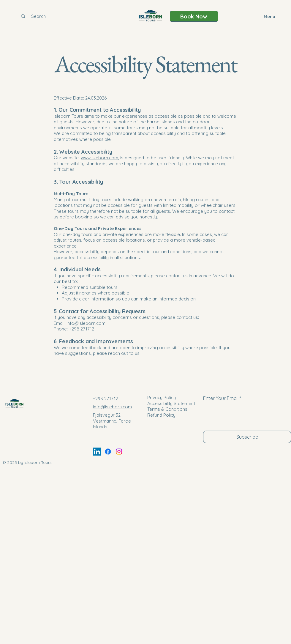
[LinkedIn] (97, 452)
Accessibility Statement (171, 403)
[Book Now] (194, 16)
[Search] (38, 16)
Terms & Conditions (167, 409)
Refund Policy (161, 415)
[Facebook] (108, 452)
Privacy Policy (162, 397)
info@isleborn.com (86, 323)
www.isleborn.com (99, 158)
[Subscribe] (247, 437)
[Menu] (267, 16)
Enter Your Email (221, 398)
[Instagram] (119, 452)
